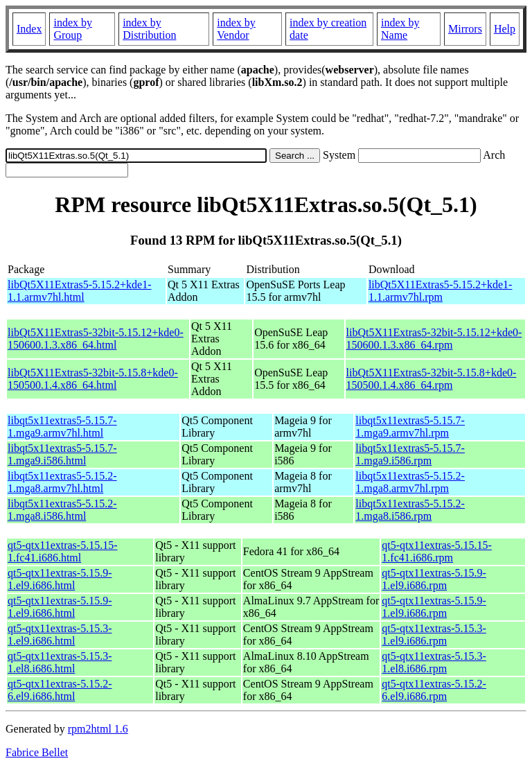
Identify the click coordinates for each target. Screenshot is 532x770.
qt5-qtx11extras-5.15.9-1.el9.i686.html (60, 579)
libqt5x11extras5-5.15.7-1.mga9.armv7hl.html (62, 427)
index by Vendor (236, 29)
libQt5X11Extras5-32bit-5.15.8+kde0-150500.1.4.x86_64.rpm (432, 379)
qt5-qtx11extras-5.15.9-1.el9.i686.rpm (434, 579)
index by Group (73, 29)
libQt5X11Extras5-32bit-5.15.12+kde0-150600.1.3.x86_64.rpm (434, 339)
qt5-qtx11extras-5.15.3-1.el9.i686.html (60, 635)
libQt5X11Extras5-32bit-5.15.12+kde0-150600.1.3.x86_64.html (96, 339)
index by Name (400, 29)
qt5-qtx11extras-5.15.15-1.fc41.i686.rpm (436, 551)
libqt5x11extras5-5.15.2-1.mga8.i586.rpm (410, 510)
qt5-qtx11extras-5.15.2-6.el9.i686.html (60, 690)
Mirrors (465, 29)
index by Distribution (149, 29)
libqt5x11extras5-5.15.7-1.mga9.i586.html (62, 454)
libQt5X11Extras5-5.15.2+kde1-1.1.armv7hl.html (80, 291)
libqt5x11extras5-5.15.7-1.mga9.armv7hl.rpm (410, 427)
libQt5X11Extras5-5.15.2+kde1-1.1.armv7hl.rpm (441, 291)
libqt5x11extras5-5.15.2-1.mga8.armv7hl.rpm (410, 482)
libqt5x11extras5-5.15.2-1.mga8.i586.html (62, 510)
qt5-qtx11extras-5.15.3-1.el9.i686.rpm (434, 635)
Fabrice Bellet (37, 752)
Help (505, 29)
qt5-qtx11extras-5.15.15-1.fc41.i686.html (62, 551)
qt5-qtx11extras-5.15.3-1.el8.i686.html (60, 662)
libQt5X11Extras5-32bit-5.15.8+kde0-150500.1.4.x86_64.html (93, 379)
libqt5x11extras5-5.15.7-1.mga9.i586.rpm (410, 454)
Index (29, 29)
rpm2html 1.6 (98, 729)
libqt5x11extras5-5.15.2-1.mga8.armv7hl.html (62, 482)
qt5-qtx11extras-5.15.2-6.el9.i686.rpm (434, 690)
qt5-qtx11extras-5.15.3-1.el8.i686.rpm (434, 662)
